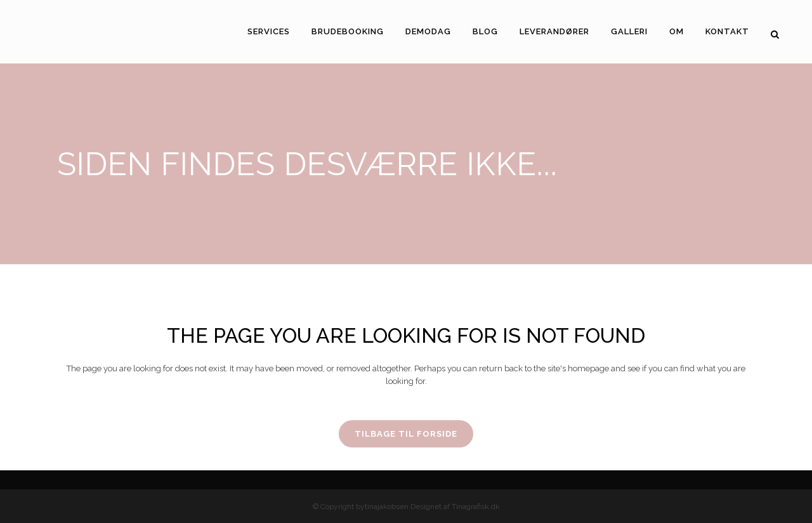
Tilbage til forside (406, 434)
